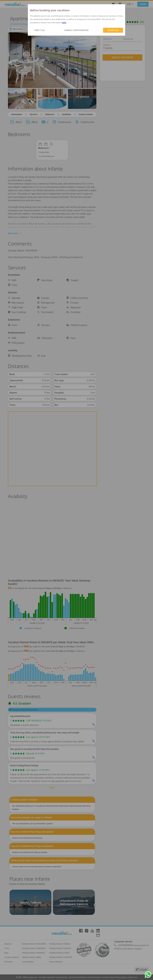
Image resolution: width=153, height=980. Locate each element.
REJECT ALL (40, 30)
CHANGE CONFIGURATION (76, 30)
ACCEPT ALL (113, 30)
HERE (64, 23)
